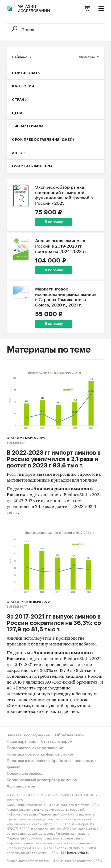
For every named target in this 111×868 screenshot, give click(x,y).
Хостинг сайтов (21, 786)
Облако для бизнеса (25, 774)
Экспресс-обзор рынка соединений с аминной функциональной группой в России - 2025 (64, 195)
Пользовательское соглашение (35, 748)
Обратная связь (69, 735)
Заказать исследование (28, 735)
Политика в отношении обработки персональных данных (52, 764)
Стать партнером (57, 742)
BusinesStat (17, 443)
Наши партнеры (21, 742)
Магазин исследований (34, 9)
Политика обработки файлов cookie (40, 754)
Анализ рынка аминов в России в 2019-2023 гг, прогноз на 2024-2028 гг (61, 246)
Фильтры (87, 56)
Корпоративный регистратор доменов (42, 780)
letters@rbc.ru (78, 852)
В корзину (54, 222)
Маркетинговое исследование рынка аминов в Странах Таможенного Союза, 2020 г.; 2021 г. (66, 297)
